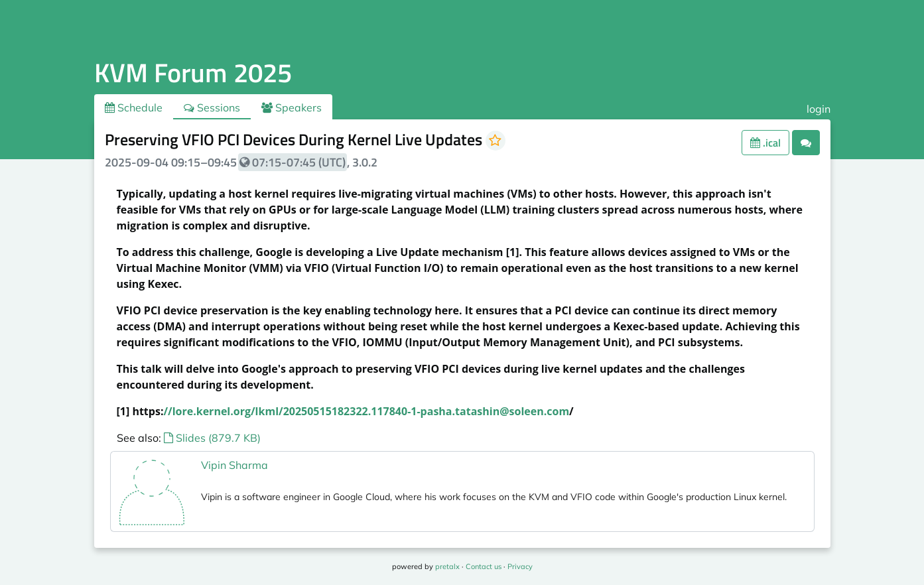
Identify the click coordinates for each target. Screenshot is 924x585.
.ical (765, 143)
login (819, 109)
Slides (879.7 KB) (212, 438)
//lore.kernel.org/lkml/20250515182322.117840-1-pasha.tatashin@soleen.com (366, 411)
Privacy (520, 566)
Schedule (134, 107)
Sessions (212, 107)
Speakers (292, 107)
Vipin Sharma (234, 465)
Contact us (484, 566)
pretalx (447, 566)
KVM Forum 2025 (193, 73)
